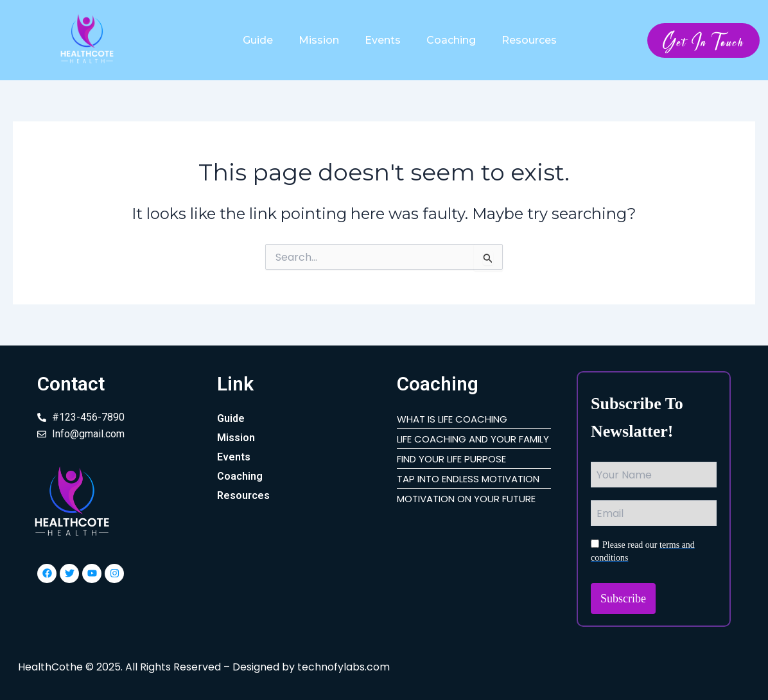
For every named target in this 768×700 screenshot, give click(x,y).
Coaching (451, 40)
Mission (319, 40)
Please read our (643, 551)
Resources (529, 40)
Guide (258, 40)
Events (383, 40)
